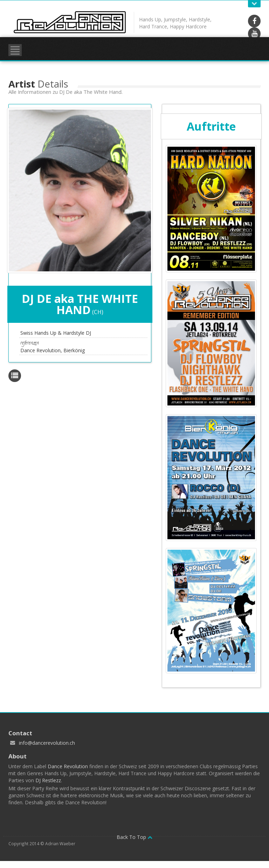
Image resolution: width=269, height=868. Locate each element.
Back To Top (134, 837)
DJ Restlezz (48, 780)
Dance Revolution (68, 766)
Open (254, 4)
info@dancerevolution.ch (47, 743)
